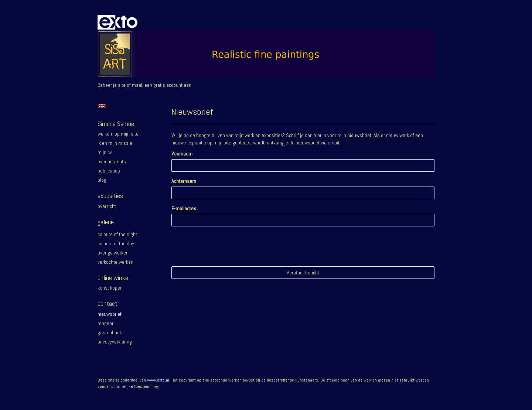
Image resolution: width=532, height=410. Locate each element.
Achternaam (184, 181)
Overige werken (113, 253)
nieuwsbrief (110, 314)
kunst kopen (110, 288)
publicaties (109, 171)
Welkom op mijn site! (119, 134)
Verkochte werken (115, 262)
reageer (105, 323)
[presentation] (228, 246)
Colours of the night (117, 234)
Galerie (106, 222)
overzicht (107, 206)
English (102, 106)
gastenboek (110, 332)
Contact (108, 303)
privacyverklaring (115, 342)
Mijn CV (105, 152)
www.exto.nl (158, 380)
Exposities (110, 196)
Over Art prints (112, 161)
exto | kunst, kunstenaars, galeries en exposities (118, 22)
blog (102, 180)
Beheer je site (112, 85)
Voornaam (182, 154)
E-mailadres (184, 208)
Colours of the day (116, 243)
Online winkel (114, 278)
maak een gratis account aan (162, 85)
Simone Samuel (117, 124)
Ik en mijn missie (115, 143)
